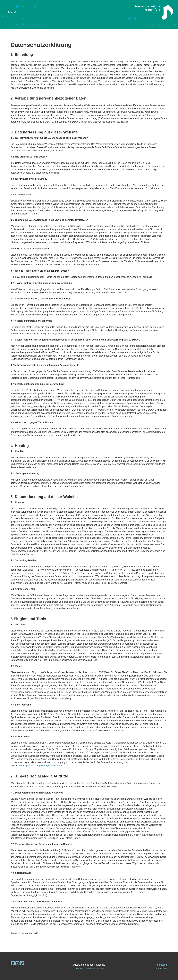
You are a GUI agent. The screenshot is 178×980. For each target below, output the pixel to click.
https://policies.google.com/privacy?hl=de (41, 766)
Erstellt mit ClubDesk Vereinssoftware (89, 968)
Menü (10, 12)
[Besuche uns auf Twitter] (22, 964)
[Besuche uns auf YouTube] (17, 964)
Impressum (162, 965)
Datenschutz (161, 968)
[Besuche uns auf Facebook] (13, 964)
